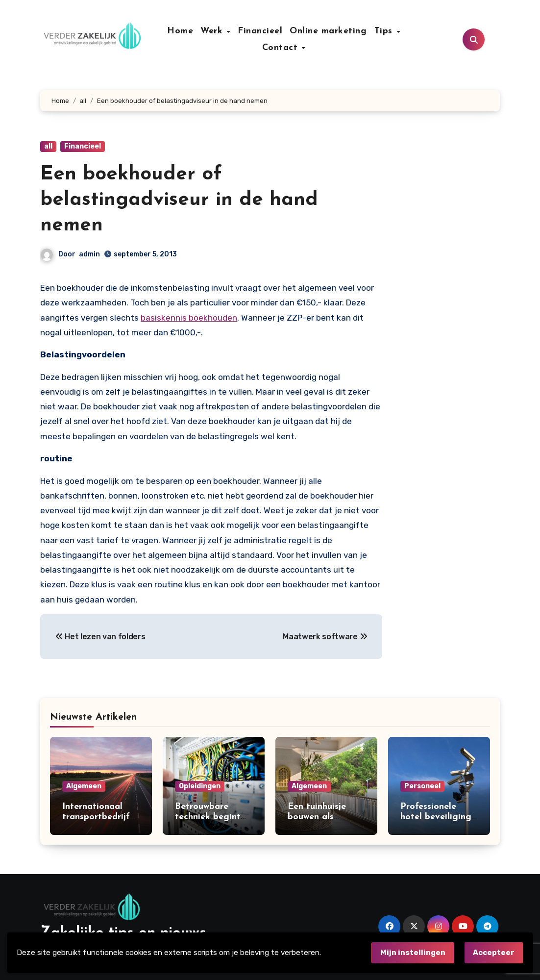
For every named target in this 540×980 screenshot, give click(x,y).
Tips (385, 31)
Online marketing (328, 31)
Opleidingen (200, 786)
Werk (213, 31)
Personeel (422, 786)
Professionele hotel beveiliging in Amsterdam (436, 817)
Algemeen (84, 786)
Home (180, 31)
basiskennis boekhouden (189, 318)
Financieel (260, 31)
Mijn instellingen (413, 953)
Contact (282, 48)
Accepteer (494, 953)
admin (89, 254)
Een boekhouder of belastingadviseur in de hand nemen (179, 200)
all (48, 146)
